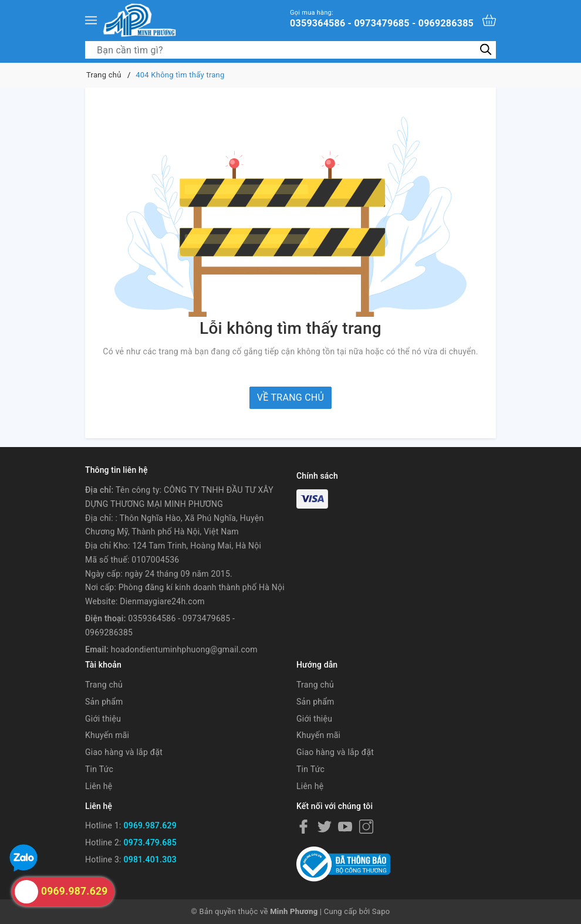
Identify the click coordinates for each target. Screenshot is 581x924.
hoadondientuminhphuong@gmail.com (184, 649)
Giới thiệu (103, 719)
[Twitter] (325, 826)
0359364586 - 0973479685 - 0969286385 (382, 18)
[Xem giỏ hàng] (489, 20)
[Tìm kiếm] (486, 50)
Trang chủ (104, 685)
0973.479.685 (150, 842)
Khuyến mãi (107, 735)
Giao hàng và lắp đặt (124, 752)
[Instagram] (366, 826)
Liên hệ (99, 786)
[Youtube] (345, 826)
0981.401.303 (150, 859)
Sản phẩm (104, 702)
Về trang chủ (290, 397)
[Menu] (91, 20)
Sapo (381, 911)
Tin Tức (99, 769)
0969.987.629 (150, 825)
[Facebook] (303, 826)
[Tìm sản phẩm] (290, 50)
